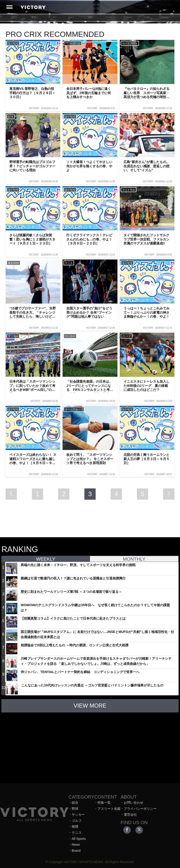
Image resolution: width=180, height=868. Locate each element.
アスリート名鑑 (109, 809)
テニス (109, 17)
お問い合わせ (134, 803)
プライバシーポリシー (140, 809)
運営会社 (130, 815)
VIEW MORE (90, 706)
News (146, 17)
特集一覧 (104, 803)
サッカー (52, 17)
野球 (34, 17)
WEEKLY (46, 559)
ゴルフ (71, 17)
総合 (15, 17)
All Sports (127, 17)
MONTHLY (134, 559)
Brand (165, 17)
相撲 (90, 17)
